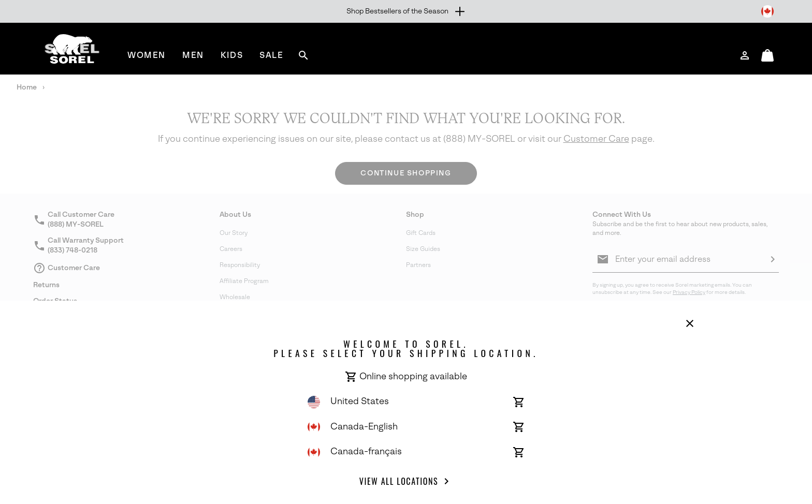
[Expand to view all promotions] (406, 11)
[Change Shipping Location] (767, 11)
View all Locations (406, 481)
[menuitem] (147, 55)
